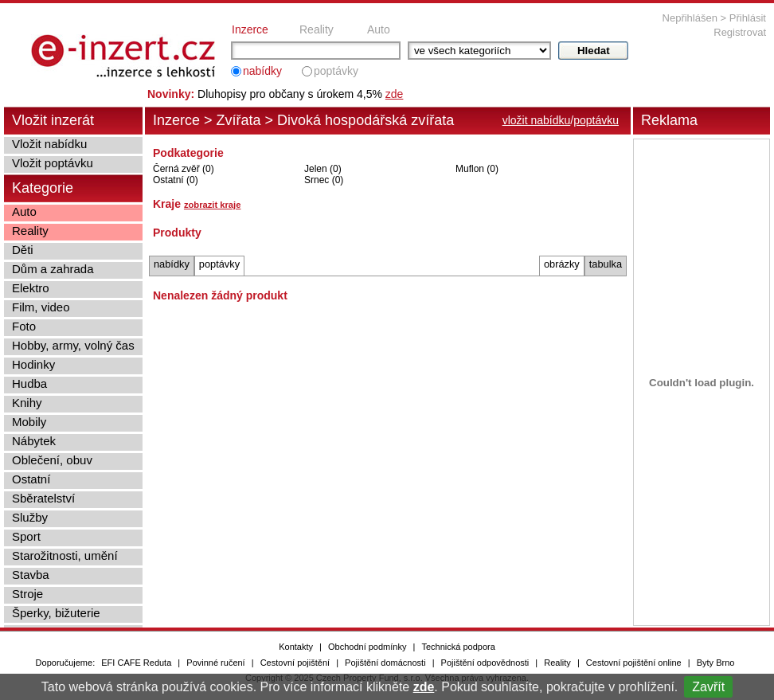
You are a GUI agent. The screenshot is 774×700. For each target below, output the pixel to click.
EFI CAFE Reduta (136, 663)
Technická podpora (458, 647)
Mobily (29, 422)
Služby (30, 517)
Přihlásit (748, 18)
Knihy (27, 403)
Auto (379, 29)
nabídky (262, 71)
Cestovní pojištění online (634, 663)
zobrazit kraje (213, 205)
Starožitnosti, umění (65, 555)
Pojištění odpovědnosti (485, 663)
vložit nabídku (537, 120)
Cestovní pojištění (295, 663)
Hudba (29, 383)
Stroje (27, 594)
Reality (317, 29)
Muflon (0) (477, 169)
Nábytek (34, 441)
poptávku (596, 120)
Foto (24, 326)
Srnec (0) (324, 180)
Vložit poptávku (53, 163)
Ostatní (31, 479)
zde (424, 687)
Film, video (41, 307)
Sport (26, 536)
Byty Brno (716, 663)
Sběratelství (43, 498)
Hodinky (33, 364)
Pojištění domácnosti (385, 663)
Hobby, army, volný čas (73, 345)
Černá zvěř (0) (184, 169)
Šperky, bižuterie (56, 613)
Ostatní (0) (176, 180)
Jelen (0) (323, 169)
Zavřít (708, 687)
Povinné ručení (215, 663)
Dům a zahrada (53, 269)
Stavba (31, 575)
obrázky (562, 264)
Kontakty (296, 647)
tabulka (606, 264)
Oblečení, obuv (52, 460)
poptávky (336, 71)
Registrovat (740, 32)
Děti (23, 250)
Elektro (31, 288)
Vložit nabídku (49, 144)
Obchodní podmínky (367, 647)
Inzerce (250, 29)
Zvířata (239, 120)
